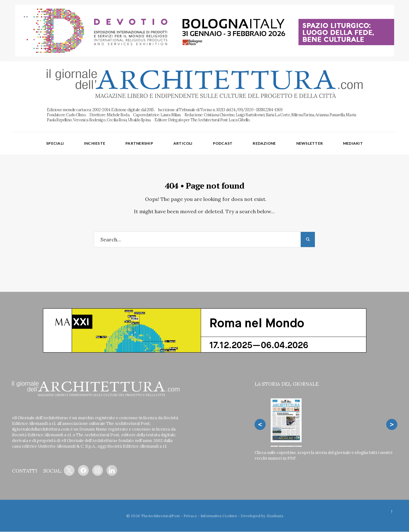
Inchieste (95, 143)
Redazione (264, 143)
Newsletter (310, 143)
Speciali (55, 143)
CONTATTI (24, 471)
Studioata (275, 516)
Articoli (183, 143)
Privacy (190, 516)
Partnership (139, 143)
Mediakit (353, 143)
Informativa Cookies (219, 516)
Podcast (223, 143)
